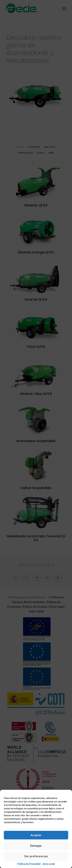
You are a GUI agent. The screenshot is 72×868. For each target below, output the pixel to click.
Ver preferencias (36, 856)
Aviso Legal (49, 864)
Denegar (36, 846)
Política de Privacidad (29, 864)
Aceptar (36, 835)
